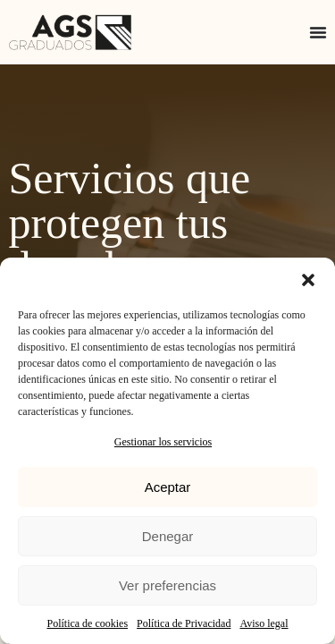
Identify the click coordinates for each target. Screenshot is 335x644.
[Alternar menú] (318, 32)
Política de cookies (87, 623)
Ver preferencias (167, 585)
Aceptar (168, 487)
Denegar (168, 536)
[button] (308, 280)
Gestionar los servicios (163, 442)
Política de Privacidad (184, 623)
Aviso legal (264, 623)
